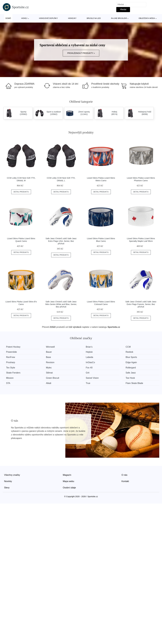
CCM (129, 347)
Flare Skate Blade (135, 383)
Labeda (90, 357)
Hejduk (90, 352)
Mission (10, 378)
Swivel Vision (93, 378)
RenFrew (11, 357)
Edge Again (132, 362)
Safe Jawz (132, 373)
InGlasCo (91, 362)
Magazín (67, 475)
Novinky (8, 481)
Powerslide (12, 352)
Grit (88, 373)
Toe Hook (131, 378)
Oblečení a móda (147, 18)
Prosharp (11, 362)
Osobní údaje (69, 487)
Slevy (7, 487)
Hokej (24, 18)
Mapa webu (69, 481)
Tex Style (11, 367)
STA (8, 383)
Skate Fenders (13, 373)
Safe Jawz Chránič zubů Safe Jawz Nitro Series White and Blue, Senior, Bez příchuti (61, 304)
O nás (124, 475)
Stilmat (50, 373)
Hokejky (72, 18)
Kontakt (125, 481)
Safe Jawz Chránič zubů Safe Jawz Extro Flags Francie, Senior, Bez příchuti (141, 304)
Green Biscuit (53, 378)
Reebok (130, 352)
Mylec (49, 367)
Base (49, 357)
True (89, 383)
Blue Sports (132, 357)
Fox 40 (90, 367)
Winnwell (51, 347)
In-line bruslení (119, 18)
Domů (8, 18)
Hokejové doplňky (48, 18)
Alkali (49, 383)
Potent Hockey (13, 347)
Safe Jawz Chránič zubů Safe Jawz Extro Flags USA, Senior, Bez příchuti (61, 241)
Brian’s (90, 347)
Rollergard (132, 367)
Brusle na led (94, 18)
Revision (51, 362)
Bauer (49, 352)
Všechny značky (12, 475)
